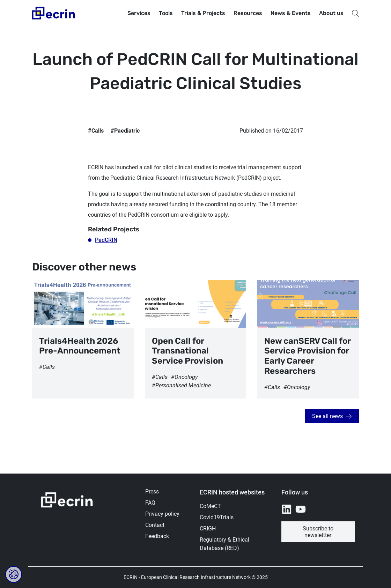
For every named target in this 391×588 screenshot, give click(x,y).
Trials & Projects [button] (203, 13)
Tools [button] (166, 13)
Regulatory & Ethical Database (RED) (224, 544)
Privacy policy (162, 514)
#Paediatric (125, 131)
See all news (327, 416)
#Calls (96, 131)
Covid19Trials (217, 517)
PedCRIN (106, 240)
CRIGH (208, 529)
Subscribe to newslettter (318, 532)
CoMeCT (210, 506)
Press (152, 492)
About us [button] (331, 13)
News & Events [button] (291, 13)
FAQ (150, 503)
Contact (155, 525)
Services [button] (139, 13)
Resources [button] (248, 13)
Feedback (157, 536)
